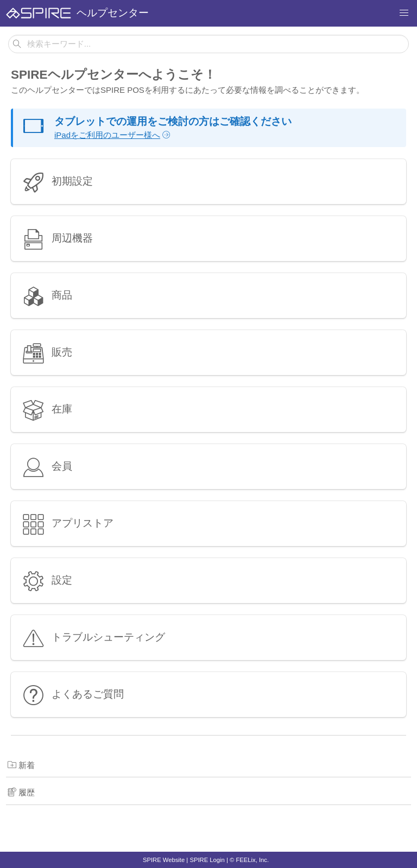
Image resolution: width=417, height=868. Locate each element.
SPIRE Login (207, 860)
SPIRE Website (164, 860)
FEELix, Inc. (252, 860)
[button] (404, 13)
